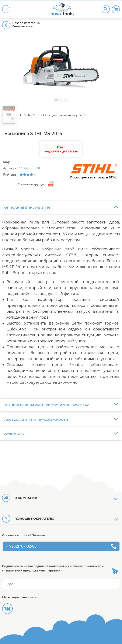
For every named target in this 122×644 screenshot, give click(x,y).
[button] (56, 100)
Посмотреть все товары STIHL (94, 177)
